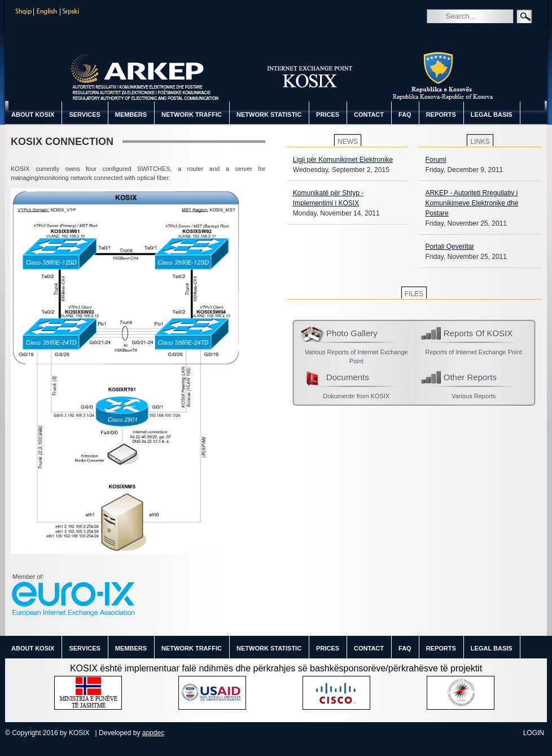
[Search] (487, 16)
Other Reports (470, 377)
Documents (348, 377)
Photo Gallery (352, 333)
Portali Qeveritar (450, 247)
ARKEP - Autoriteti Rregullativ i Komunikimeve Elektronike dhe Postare (472, 203)
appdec (153, 733)
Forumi (435, 160)
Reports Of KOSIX (478, 333)
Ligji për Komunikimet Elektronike (343, 160)
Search (435, 32)
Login (534, 733)
